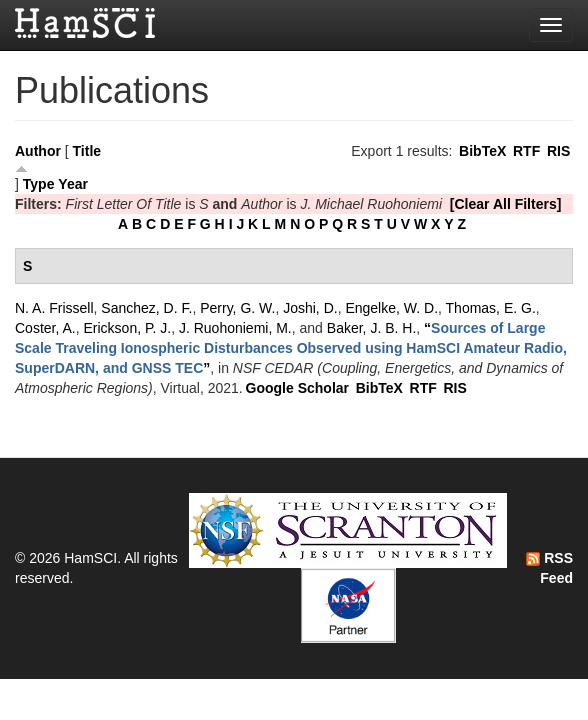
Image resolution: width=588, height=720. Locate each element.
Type (39, 184)
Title (87, 151)
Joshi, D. (310, 308)
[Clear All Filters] (506, 204)
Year (73, 184)
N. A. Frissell (54, 308)
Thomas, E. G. (491, 308)
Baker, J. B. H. (371, 328)
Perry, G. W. (237, 308)
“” (291, 348)
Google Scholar (297, 388)
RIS (558, 151)
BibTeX (482, 151)
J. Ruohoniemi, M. (235, 328)
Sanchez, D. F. (146, 308)
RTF (526, 151)
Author (38, 151)
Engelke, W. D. (391, 308)
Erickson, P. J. (127, 328)
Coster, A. (45, 328)
